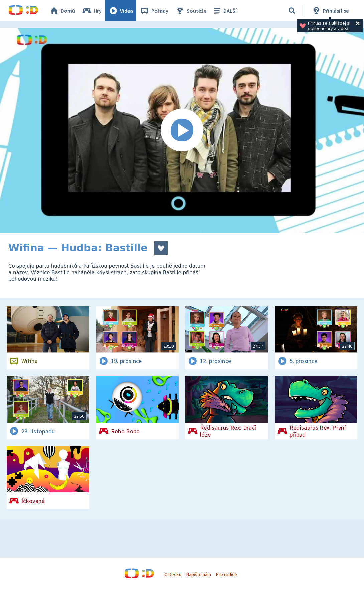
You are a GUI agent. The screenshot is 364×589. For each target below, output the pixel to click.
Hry (92, 11)
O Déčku (173, 574)
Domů (62, 11)
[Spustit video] (182, 131)
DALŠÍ (224, 11)
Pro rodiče (227, 574)
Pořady (154, 11)
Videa (121, 11)
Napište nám (199, 574)
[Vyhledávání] (292, 11)
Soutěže (191, 11)
